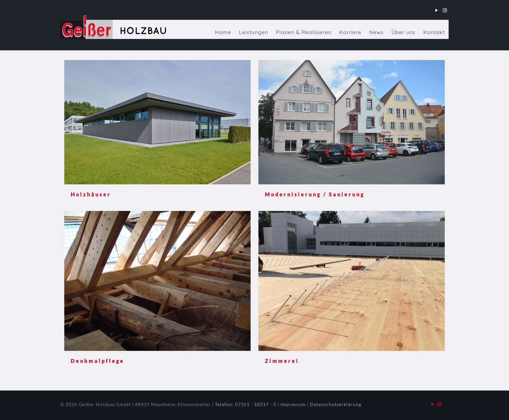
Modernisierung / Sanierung (315, 194)
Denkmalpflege (98, 361)
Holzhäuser (91, 194)
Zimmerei (282, 361)
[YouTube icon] (437, 10)
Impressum (293, 404)
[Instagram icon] (445, 10)
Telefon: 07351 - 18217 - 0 (246, 404)
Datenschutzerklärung (336, 404)
